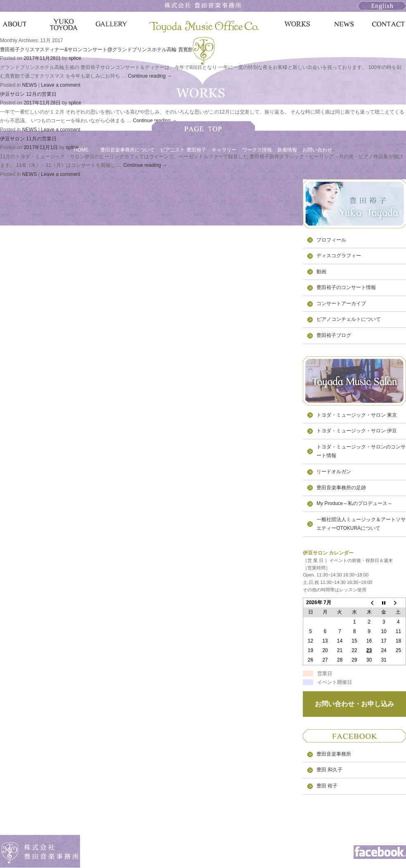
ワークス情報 (257, 150)
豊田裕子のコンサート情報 (346, 287)
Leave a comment (60, 85)
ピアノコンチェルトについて (349, 319)
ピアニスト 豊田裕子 (183, 150)
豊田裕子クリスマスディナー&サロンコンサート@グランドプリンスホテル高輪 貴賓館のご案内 (106, 50)
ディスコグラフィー (339, 256)
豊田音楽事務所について (127, 150)
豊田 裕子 (327, 786)
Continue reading (150, 76)
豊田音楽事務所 (334, 754)
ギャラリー (224, 150)
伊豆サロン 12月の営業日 (28, 94)
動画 (321, 272)
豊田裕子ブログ (334, 335)
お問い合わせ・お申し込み (354, 704)
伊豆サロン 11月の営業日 (28, 139)
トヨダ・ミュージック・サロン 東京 (357, 415)
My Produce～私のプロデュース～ (354, 503)
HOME (81, 150)
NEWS (29, 85)
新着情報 (287, 150)
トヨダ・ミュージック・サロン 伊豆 (357, 431)
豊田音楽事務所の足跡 (341, 488)
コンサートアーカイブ (341, 304)
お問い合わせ (317, 150)
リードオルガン (334, 472)
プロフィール (331, 240)
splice (75, 58)
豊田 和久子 (329, 770)
